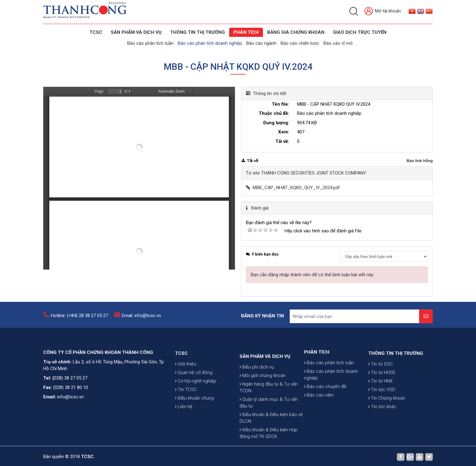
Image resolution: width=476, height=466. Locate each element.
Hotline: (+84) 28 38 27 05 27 (79, 319)
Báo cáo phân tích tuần (150, 43)
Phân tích (246, 32)
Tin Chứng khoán (387, 423)
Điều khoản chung (194, 423)
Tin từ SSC (381, 389)
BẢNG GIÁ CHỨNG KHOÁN (296, 32)
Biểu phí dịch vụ (257, 403)
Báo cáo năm (319, 415)
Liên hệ (184, 431)
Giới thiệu (185, 389)
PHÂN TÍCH (317, 372)
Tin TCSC (186, 414)
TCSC (96, 32)
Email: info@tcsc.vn (141, 319)
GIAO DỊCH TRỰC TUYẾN (360, 32)
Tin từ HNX (380, 406)
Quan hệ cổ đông (194, 397)
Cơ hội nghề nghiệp (196, 406)
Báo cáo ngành (261, 43)
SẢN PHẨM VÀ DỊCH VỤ (136, 32)
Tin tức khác (382, 431)
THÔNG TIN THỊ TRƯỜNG (198, 32)
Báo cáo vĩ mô (338, 43)
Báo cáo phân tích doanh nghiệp (210, 43)
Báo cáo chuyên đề (325, 407)
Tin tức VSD (382, 414)
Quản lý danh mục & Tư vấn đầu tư (269, 438)
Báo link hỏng (420, 161)
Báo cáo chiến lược (300, 43)
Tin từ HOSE (382, 397)
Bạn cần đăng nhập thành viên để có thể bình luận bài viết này (312, 275)
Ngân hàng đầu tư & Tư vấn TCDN (269, 423)
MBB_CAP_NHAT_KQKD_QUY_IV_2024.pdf (296, 188)
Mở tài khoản (383, 11)
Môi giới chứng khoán (262, 411)
